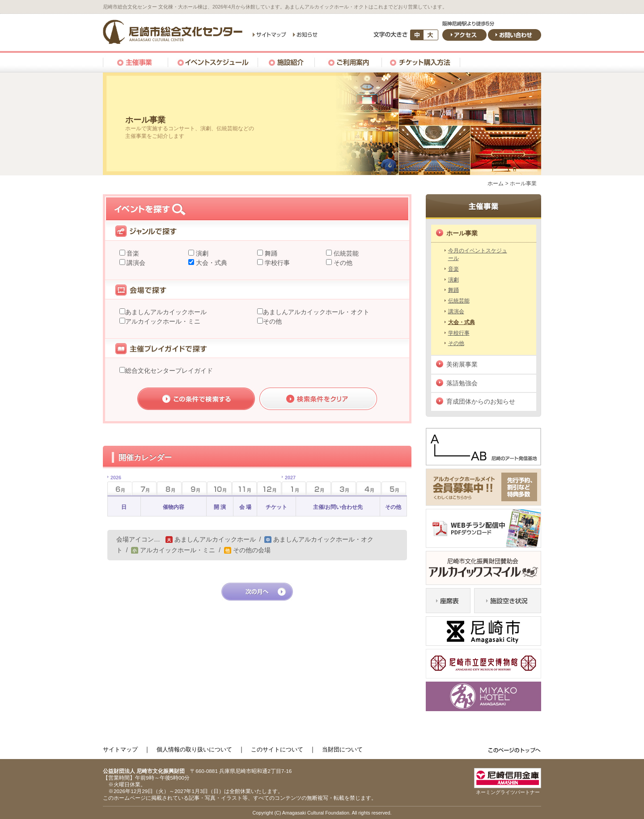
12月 (269, 488)
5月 (394, 488)
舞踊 (270, 253)
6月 (114, 486)
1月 (289, 486)
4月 (369, 488)
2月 (319, 488)
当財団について (342, 749)
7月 (144, 488)
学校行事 (276, 263)
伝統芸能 (345, 253)
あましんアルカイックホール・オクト (316, 312)
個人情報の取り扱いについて (194, 749)
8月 (169, 488)
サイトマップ (120, 749)
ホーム (496, 183)
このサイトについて (277, 749)
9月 (194, 488)
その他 (342, 263)
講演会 (136, 263)
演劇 (201, 253)
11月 (244, 488)
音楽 (132, 253)
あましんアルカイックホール (166, 312)
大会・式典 (211, 263)
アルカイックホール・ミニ (163, 321)
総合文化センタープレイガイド (169, 371)
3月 (344, 488)
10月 (219, 488)
